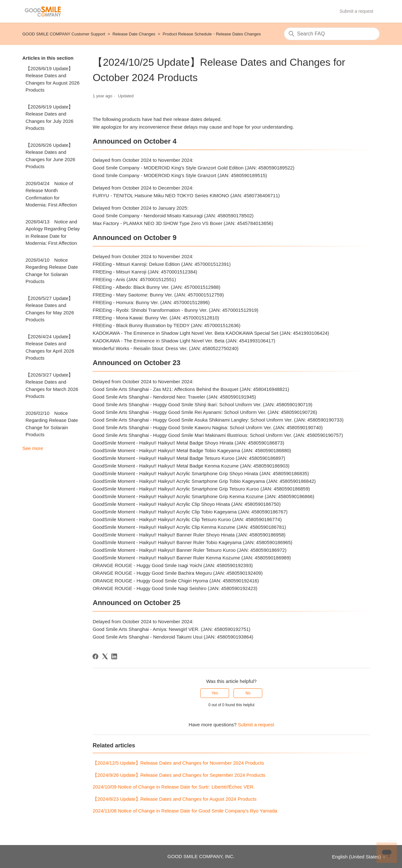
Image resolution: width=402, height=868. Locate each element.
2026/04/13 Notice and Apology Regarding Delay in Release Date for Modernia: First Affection (53, 232)
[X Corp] (105, 656)
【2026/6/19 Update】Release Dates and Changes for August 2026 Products (52, 79)
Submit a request (356, 11)
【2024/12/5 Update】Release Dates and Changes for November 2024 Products (178, 763)
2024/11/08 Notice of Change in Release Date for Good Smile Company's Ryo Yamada (185, 811)
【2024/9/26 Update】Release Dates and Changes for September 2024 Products (179, 775)
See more (33, 448)
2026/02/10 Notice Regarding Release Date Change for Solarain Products (52, 424)
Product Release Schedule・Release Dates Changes (212, 34)
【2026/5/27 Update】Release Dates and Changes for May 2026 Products (50, 309)
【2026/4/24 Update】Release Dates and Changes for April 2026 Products (50, 347)
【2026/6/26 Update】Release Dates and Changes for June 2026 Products (50, 156)
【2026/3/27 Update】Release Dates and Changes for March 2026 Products (52, 386)
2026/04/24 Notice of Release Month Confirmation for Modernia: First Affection (51, 194)
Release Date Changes (134, 34)
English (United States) (359, 857)
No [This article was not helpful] (248, 693)
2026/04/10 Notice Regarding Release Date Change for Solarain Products (52, 271)
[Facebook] (95, 656)
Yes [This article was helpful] (215, 693)
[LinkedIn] (114, 656)
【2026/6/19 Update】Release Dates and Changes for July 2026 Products (49, 118)
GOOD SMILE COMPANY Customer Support (64, 34)
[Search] (332, 34)
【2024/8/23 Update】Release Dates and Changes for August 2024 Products (175, 799)
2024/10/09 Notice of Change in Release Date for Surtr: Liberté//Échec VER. (174, 787)
